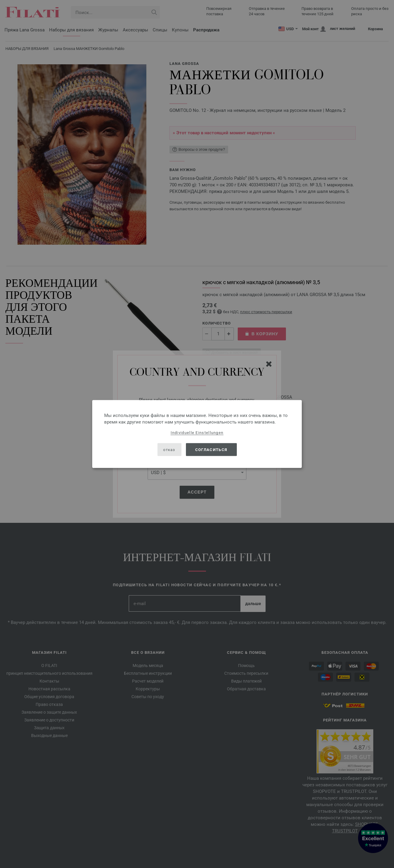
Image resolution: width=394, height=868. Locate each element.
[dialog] (197, 434)
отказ (169, 449)
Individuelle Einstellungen (197, 433)
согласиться (211, 449)
